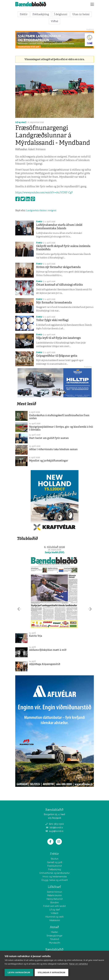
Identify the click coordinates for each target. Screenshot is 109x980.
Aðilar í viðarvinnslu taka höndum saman (53, 449)
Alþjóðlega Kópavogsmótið (45, 664)
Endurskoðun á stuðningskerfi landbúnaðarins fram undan (59, 417)
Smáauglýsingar (54, 936)
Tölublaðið (27, 538)
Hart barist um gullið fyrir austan (49, 438)
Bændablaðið (54, 949)
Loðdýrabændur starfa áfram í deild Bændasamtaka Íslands (59, 227)
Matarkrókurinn (54, 895)
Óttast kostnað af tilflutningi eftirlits (59, 285)
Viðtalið (54, 913)
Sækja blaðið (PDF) (55, 552)
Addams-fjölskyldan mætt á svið (48, 650)
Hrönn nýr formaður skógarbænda (58, 267)
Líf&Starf (54, 887)
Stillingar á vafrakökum (51, 973)
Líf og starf (21, 122)
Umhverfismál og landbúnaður (54, 873)
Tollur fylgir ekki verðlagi (52, 320)
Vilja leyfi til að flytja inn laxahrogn (58, 338)
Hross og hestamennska (55, 877)
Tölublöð (54, 939)
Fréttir (24, 14)
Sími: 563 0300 (55, 824)
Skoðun (54, 859)
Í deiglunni (61, 14)
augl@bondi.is (54, 831)
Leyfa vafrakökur (19, 972)
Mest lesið (26, 404)
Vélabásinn (55, 920)
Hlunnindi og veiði (54, 917)
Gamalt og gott (55, 862)
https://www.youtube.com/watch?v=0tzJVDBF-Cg (44, 192)
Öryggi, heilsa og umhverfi (54, 880)
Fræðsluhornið (55, 866)
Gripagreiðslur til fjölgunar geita (57, 356)
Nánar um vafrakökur (79, 964)
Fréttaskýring (41, 14)
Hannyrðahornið (55, 899)
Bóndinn (55, 903)
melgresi (52, 210)
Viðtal (54, 21)
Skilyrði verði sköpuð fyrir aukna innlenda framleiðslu (63, 248)
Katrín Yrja (36, 636)
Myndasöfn (55, 943)
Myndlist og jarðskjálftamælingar (49, 461)
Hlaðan (54, 932)
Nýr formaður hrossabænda (54, 302)
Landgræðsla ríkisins (36, 210)
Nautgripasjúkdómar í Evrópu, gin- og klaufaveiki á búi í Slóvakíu (61, 428)
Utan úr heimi (81, 14)
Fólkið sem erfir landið (54, 906)
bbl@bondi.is (54, 828)
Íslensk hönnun (54, 892)
